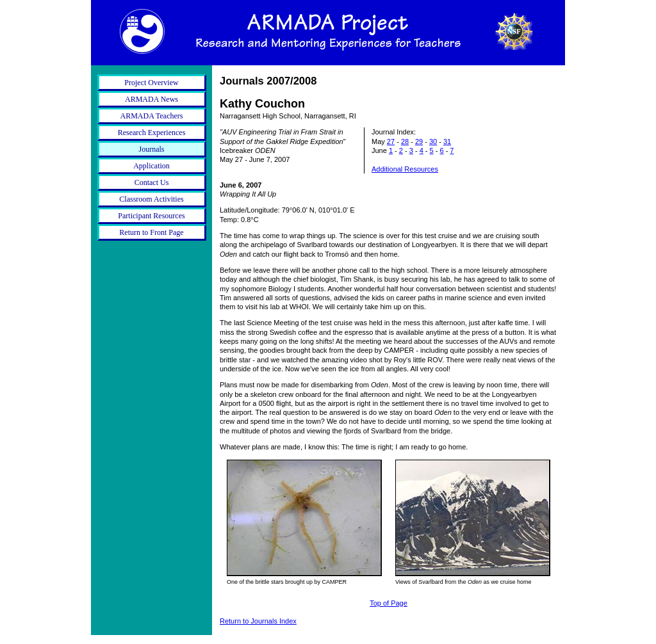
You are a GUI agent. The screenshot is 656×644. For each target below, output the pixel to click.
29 (419, 141)
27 (391, 141)
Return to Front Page (151, 232)
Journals (152, 149)
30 (433, 141)
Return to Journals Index (258, 621)
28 (405, 141)
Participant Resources (151, 216)
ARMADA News (152, 99)
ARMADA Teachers (152, 116)
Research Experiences (152, 133)
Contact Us (152, 182)
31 (447, 141)
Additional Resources (405, 169)
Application (152, 166)
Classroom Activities (151, 199)
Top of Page (389, 603)
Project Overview (151, 83)
